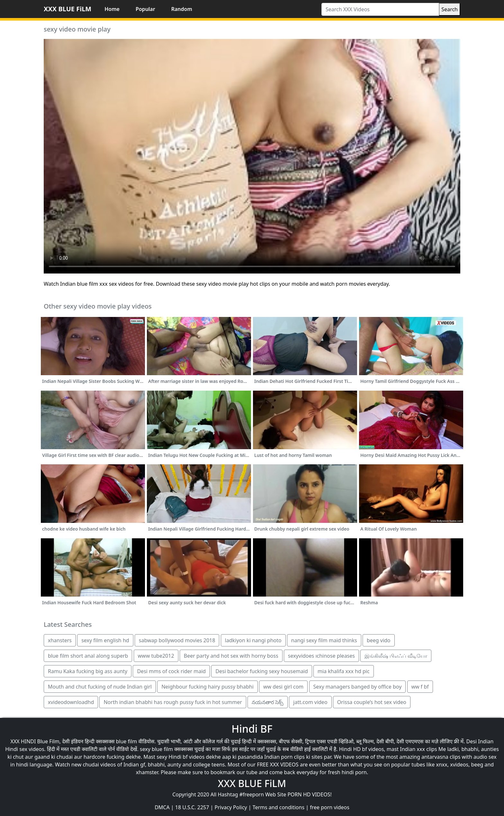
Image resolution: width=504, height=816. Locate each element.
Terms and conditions (279, 807)
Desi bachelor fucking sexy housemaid (261, 671)
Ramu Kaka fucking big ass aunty (88, 671)
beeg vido (379, 640)
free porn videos (330, 807)
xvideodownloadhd (71, 702)
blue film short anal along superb (88, 656)
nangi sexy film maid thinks (324, 640)
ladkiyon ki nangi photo (253, 640)
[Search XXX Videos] (380, 9)
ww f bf (420, 687)
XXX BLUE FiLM (67, 9)
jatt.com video (310, 702)
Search (450, 9)
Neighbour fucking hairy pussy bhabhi (207, 687)
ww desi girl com (283, 687)
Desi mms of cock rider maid (171, 671)
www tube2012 (156, 656)
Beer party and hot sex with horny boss (231, 656)
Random (182, 9)
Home (112, 9)
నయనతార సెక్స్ (268, 702)
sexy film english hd (105, 640)
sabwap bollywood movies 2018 (177, 640)
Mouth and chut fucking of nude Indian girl (100, 687)
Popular (145, 9)
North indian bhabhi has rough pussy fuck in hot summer (173, 702)
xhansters (60, 640)
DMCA (162, 807)
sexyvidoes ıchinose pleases (321, 656)
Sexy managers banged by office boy (358, 687)
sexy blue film (156, 749)
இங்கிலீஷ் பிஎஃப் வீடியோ (396, 656)
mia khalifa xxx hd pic (344, 671)
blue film (127, 741)
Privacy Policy (231, 807)
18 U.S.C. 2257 (192, 807)
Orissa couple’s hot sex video (372, 702)
